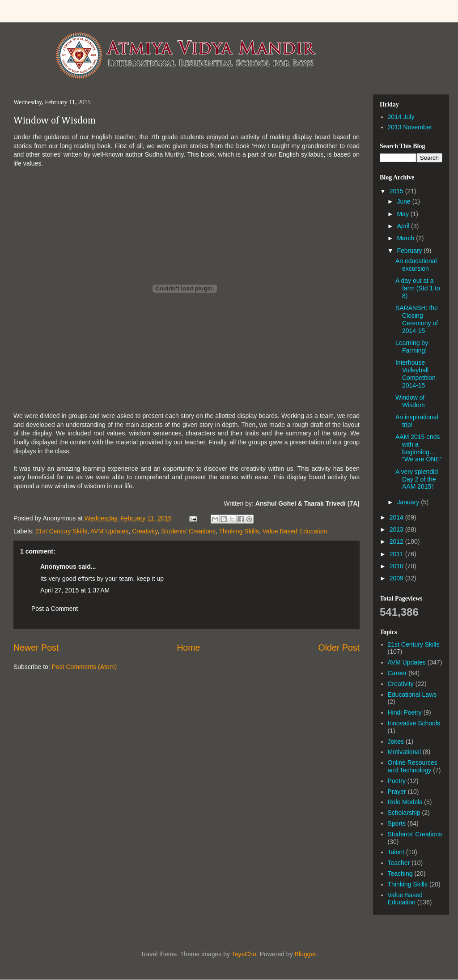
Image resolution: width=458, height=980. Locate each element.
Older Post (339, 648)
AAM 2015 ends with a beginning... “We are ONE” (418, 448)
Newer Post (36, 648)
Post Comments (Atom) (84, 667)
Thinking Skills (239, 531)
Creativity (145, 531)
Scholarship (404, 813)
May (403, 214)
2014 (397, 517)
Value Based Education (295, 531)
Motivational (405, 752)
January (409, 502)
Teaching (400, 873)
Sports (397, 823)
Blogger (305, 954)
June (404, 201)
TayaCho (244, 954)
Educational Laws (412, 695)
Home (188, 648)
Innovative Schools (414, 723)
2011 (397, 554)
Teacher (399, 863)
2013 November (410, 127)
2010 (397, 566)
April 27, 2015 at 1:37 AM (75, 590)
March (406, 238)
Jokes (396, 741)
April (404, 226)
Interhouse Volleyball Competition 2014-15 (416, 374)
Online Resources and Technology (413, 766)
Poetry (397, 781)
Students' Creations (188, 531)
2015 (397, 191)
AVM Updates (109, 531)
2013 (397, 529)
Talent (396, 852)
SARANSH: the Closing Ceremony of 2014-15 (417, 319)
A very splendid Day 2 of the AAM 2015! (417, 479)
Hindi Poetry (405, 712)
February (410, 251)
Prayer (397, 792)
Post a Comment (55, 609)
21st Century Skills (61, 531)
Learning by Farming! (412, 347)
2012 (397, 541)
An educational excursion (416, 265)
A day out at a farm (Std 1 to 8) (418, 288)
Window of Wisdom (55, 121)
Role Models (405, 802)
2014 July (401, 117)
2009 (397, 578)
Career (397, 673)
